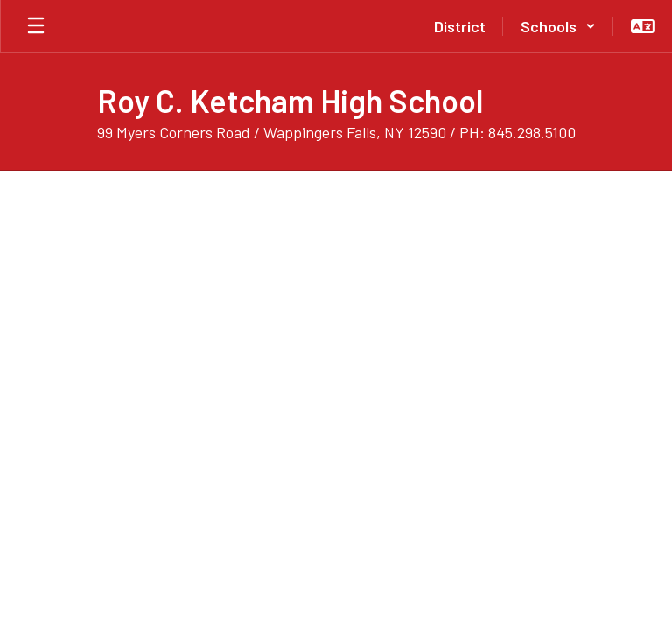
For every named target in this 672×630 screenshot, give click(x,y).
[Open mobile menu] (36, 26)
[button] (558, 26)
